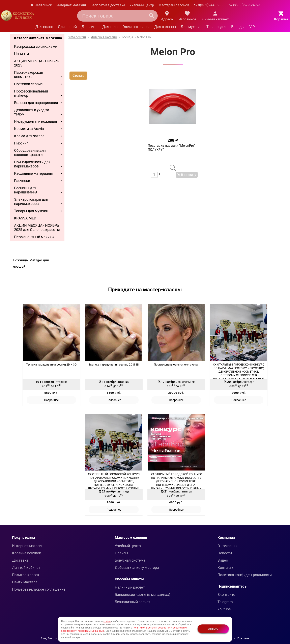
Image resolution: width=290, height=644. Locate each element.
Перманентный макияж (34, 237)
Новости (225, 553)
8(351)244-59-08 (209, 5)
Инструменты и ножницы (36, 121)
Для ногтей (67, 27)
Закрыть (213, 629)
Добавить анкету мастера (137, 568)
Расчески (22, 181)
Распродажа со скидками (36, 46)
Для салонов (165, 27)
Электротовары (136, 27)
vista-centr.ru (77, 37)
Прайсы (121, 553)
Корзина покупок (27, 553)
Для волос (44, 27)
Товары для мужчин (31, 211)
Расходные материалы (33, 173)
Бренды (238, 27)
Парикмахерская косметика (29, 75)
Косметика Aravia (29, 129)
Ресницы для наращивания (26, 190)
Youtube (224, 609)
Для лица (90, 27)
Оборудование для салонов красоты (30, 153)
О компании (227, 546)
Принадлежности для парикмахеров (32, 164)
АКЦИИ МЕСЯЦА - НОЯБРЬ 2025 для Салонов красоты (37, 227)
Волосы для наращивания (36, 103)
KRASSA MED (25, 218)
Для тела (110, 27)
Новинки (21, 54)
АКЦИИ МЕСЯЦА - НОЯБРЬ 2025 (37, 63)
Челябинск (41, 5)
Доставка (20, 560)
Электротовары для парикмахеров (31, 202)
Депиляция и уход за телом (32, 112)
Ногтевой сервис (28, 84)
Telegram (225, 602)
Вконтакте (226, 595)
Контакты (226, 568)
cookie (107, 621)
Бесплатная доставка (108, 5)
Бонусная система (130, 560)
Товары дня (216, 27)
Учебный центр (142, 5)
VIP (252, 27)
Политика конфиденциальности (245, 575)
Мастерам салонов (174, 5)
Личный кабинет (26, 568)
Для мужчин (191, 27)
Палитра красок (26, 575)
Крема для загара (29, 136)
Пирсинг (21, 143)
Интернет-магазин (71, 5)
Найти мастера (25, 582)
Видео (223, 560)
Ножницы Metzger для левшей (31, 263)
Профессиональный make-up (31, 93)
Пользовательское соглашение (39, 589)
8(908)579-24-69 (244, 5)
